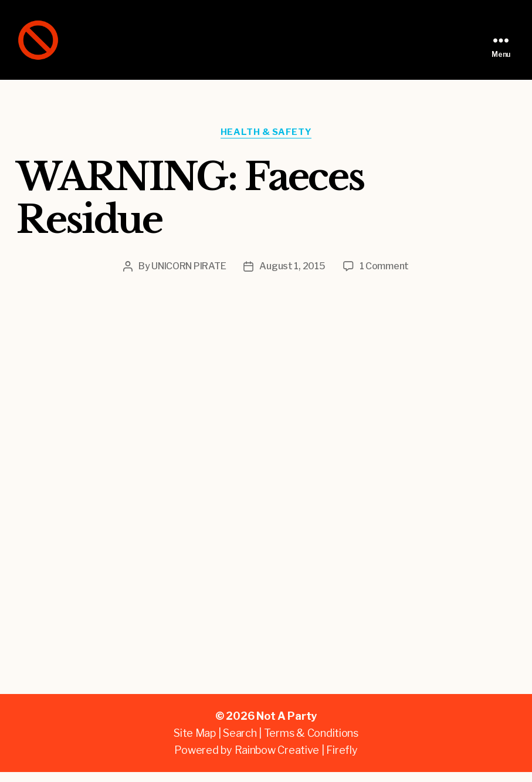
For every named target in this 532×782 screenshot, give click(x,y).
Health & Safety (266, 142)
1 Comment (384, 276)
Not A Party (287, 726)
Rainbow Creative (278, 760)
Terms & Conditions (311, 743)
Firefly (342, 760)
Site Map (195, 743)
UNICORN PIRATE (189, 276)
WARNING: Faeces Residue (190, 208)
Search (240, 743)
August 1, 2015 (292, 276)
